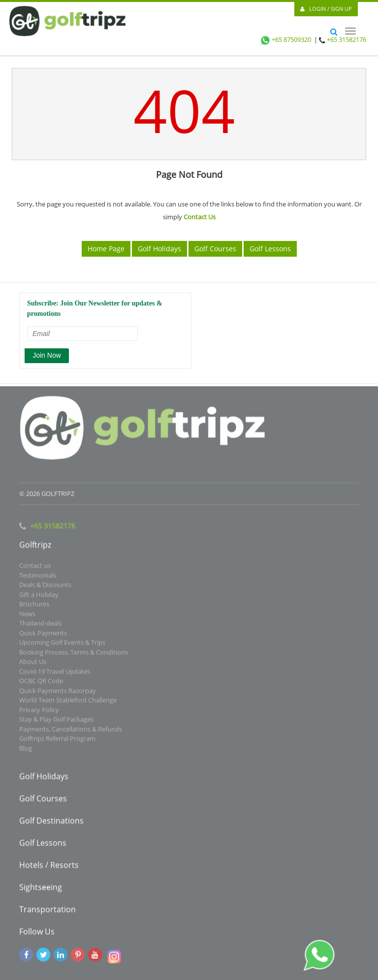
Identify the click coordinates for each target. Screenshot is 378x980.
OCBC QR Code (41, 683)
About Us (33, 664)
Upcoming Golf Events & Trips (62, 644)
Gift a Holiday (39, 597)
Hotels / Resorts (49, 867)
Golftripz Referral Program (57, 741)
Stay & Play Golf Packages (56, 721)
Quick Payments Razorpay (58, 693)
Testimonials (38, 577)
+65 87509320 (285, 39)
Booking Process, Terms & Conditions (74, 654)
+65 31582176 (346, 39)
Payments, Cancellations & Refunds (71, 731)
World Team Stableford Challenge (68, 702)
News (27, 616)
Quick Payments (43, 635)
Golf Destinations (51, 823)
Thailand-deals (40, 625)
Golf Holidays (159, 249)
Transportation (47, 912)
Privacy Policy (39, 712)
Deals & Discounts (45, 587)
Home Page (106, 249)
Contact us (35, 568)
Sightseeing (41, 889)
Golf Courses (215, 249)
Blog (26, 750)
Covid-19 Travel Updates (55, 674)
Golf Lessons (270, 249)
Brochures (34, 606)
